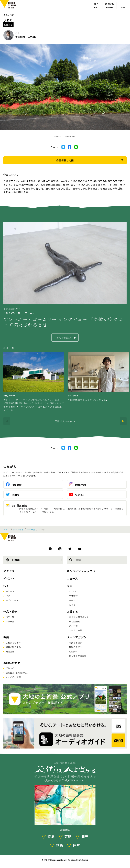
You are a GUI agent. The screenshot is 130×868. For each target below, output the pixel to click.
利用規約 (73, 651)
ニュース (72, 578)
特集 (51, 837)
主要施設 (73, 596)
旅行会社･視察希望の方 (17, 673)
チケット (10, 591)
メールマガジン (77, 637)
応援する (72, 611)
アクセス (9, 571)
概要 (6, 637)
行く (6, 586)
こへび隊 (73, 626)
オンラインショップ (79, 571)
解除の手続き (75, 647)
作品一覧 (31, 529)
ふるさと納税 (75, 630)
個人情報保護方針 (78, 656)
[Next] (123, 421)
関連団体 (10, 651)
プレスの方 (11, 668)
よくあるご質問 (13, 677)
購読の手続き (75, 643)
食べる (72, 600)
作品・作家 (9, 15)
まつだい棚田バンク (79, 617)
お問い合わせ (12, 663)
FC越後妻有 (75, 621)
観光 (85, 837)
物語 (60, 845)
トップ (7, 529)
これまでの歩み (13, 643)
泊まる (72, 605)
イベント (9, 578)
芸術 (68, 837)
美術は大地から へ (65, 421)
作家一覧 (10, 621)
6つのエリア (75, 591)
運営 (77, 845)
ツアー (9, 596)
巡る (70, 586)
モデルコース (12, 600)
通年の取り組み (13, 647)
